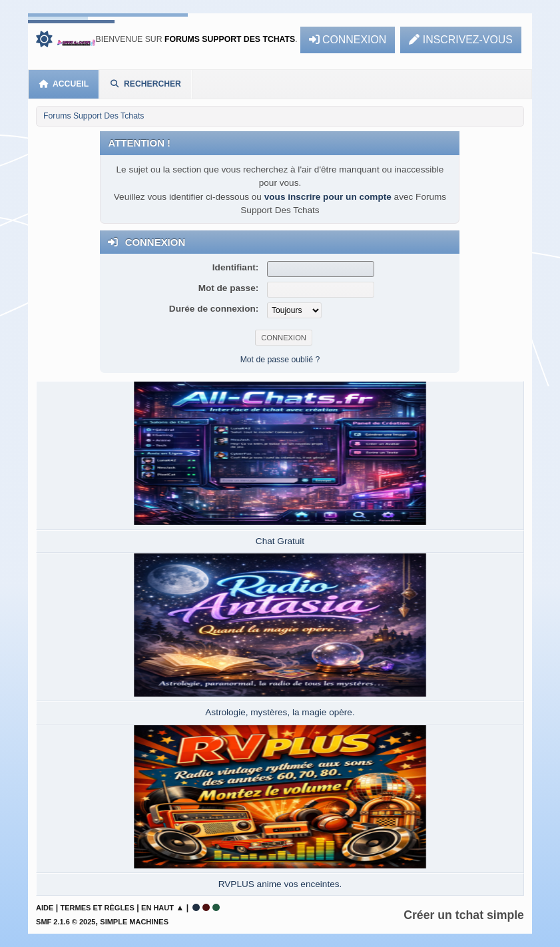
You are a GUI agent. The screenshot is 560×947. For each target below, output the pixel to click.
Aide (45, 908)
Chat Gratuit (280, 541)
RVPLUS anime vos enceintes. (280, 884)
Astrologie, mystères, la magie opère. (280, 712)
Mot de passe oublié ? (280, 360)
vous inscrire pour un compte (328, 197)
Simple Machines (134, 922)
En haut (157, 908)
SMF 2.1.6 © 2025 (66, 922)
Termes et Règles (98, 908)
